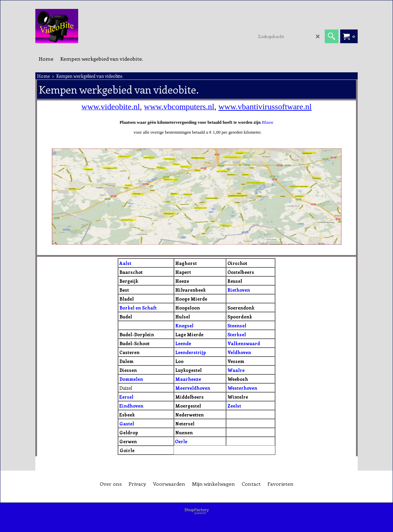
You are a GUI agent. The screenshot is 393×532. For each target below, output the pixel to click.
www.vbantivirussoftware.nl (265, 107)
